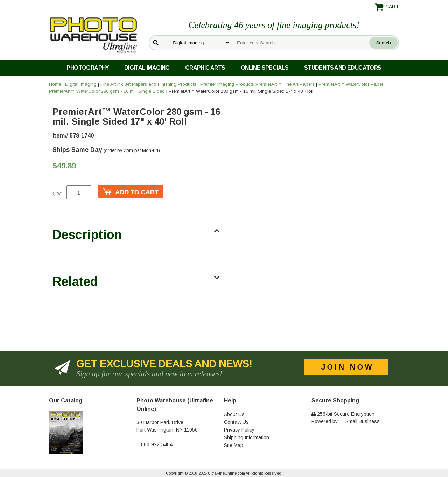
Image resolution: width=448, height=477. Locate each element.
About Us (234, 414)
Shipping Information (247, 437)
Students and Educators (343, 68)
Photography (87, 68)
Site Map (234, 445)
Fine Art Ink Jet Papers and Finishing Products (148, 84)
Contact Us (236, 422)
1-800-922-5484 (155, 444)
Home (55, 84)
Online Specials (265, 68)
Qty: (57, 193)
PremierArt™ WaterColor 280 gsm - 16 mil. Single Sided (107, 91)
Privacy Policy (239, 430)
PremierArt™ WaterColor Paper (351, 84)
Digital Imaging (147, 68)
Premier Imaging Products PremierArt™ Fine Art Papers (257, 84)
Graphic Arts (205, 68)
